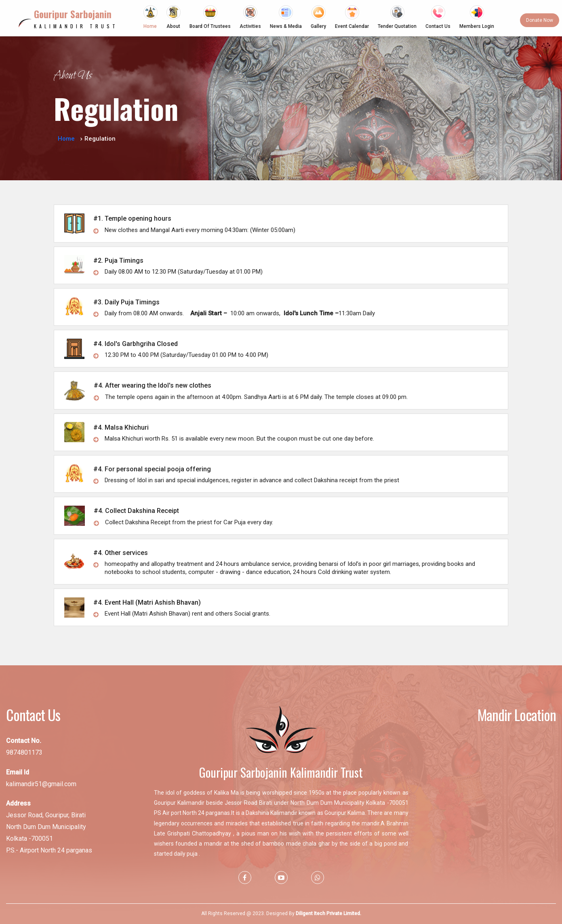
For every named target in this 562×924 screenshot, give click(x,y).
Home (66, 139)
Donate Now (540, 20)
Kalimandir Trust (76, 19)
